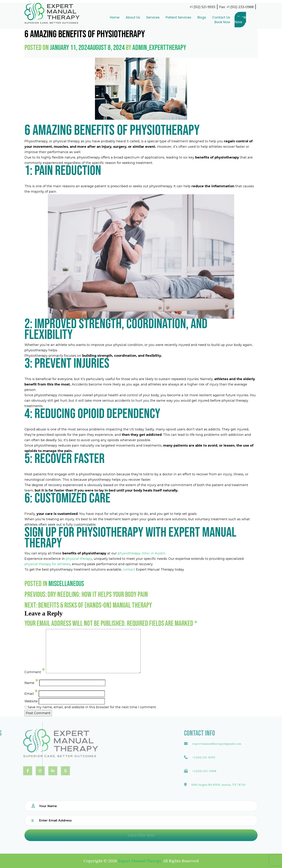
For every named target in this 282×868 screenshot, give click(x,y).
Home (103, 17)
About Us (120, 17)
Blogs (189, 17)
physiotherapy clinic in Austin (141, 553)
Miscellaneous (66, 584)
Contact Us (209, 17)
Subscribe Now (141, 835)
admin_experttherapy (159, 48)
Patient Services (166, 17)
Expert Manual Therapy (140, 861)
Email (31, 693)
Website (31, 701)
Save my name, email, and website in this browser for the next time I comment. (92, 707)
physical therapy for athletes (47, 564)
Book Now (210, 22)
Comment (35, 671)
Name (31, 682)
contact (129, 570)
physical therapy (79, 559)
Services (141, 17)
